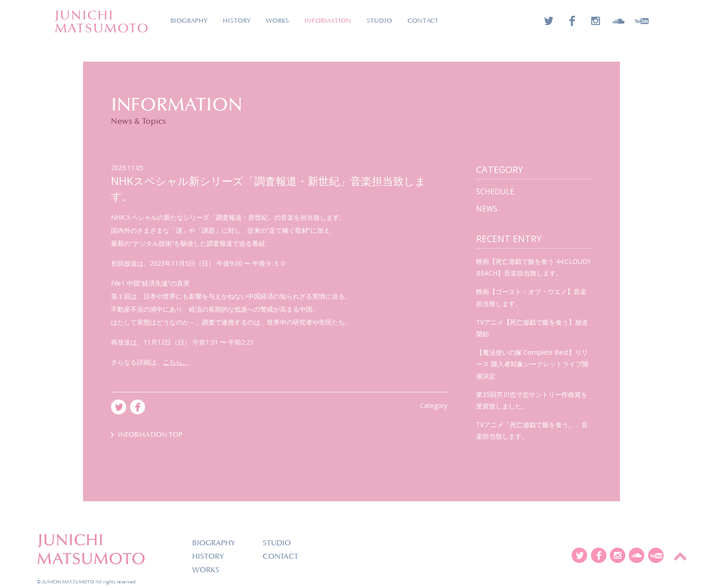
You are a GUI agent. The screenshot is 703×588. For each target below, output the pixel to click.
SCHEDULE (495, 192)
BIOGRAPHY (189, 21)
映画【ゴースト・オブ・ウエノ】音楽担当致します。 (531, 297)
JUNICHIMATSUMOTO (102, 22)
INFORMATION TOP (150, 435)
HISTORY (237, 21)
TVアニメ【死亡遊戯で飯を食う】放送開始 (532, 328)
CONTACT (423, 21)
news (487, 209)
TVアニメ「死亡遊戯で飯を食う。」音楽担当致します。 (532, 430)
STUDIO (379, 21)
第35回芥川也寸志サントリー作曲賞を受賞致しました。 (532, 400)
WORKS (277, 21)
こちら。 (176, 362)
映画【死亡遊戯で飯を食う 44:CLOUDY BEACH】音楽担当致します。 (533, 267)
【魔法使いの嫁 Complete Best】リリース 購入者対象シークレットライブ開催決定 (532, 364)
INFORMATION (328, 21)
